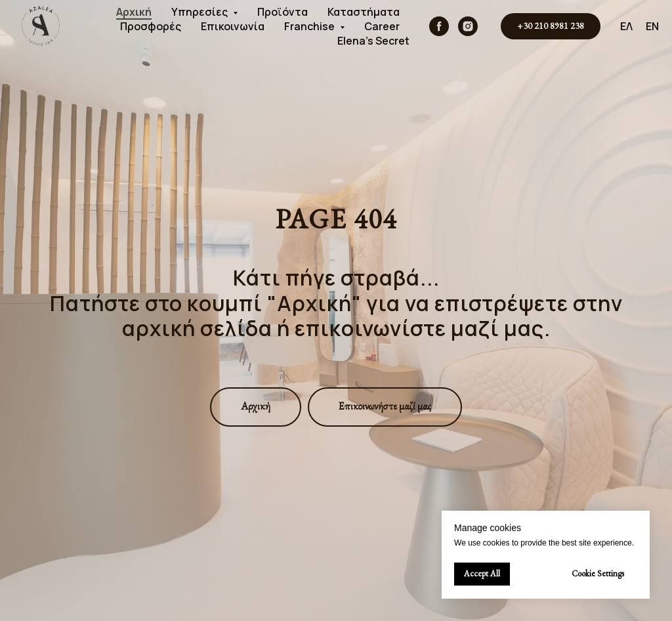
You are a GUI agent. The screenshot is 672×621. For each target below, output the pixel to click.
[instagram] (468, 26)
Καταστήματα (364, 12)
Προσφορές (151, 26)
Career (382, 26)
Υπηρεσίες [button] (200, 12)
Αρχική (134, 12)
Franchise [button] (310, 26)
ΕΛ (626, 26)
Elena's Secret (373, 41)
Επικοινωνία (233, 26)
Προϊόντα (283, 12)
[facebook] (439, 26)
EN (652, 26)
